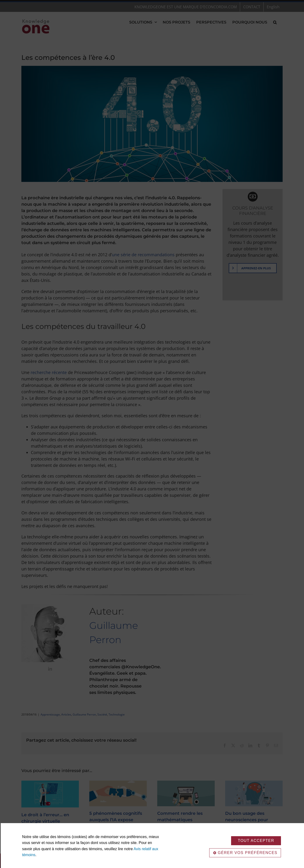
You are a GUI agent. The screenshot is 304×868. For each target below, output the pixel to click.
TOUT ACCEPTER (256, 841)
